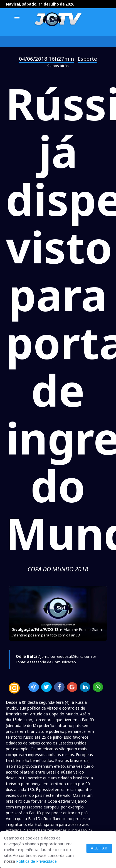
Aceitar (99, 848)
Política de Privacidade (36, 861)
